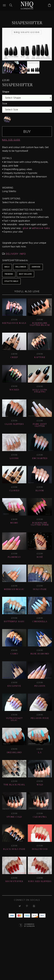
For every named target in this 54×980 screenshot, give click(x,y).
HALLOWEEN (21, 268)
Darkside (36, 268)
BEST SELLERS (25, 276)
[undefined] (7, 121)
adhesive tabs (41, 230)
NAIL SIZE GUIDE (11, 142)
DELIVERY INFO (15, 256)
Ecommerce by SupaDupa (29, 927)
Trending (9, 276)
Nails (7, 268)
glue (26, 230)
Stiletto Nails (11, 283)
